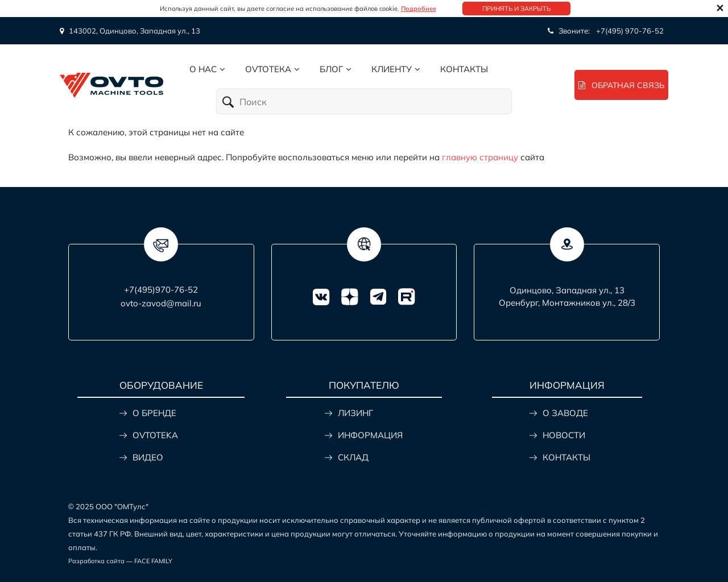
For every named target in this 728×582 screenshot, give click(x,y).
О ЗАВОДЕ (565, 413)
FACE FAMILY (153, 561)
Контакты (464, 69)
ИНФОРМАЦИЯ (370, 435)
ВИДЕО (148, 457)
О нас (203, 69)
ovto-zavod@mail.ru (161, 303)
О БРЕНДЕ (154, 413)
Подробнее (419, 9)
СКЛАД (353, 457)
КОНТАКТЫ (566, 457)
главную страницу (480, 157)
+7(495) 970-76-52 (630, 31)
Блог (331, 69)
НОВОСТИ (564, 435)
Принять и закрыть (516, 9)
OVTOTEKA (155, 435)
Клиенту (392, 69)
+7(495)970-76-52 (161, 290)
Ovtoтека (268, 69)
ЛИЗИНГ (355, 413)
